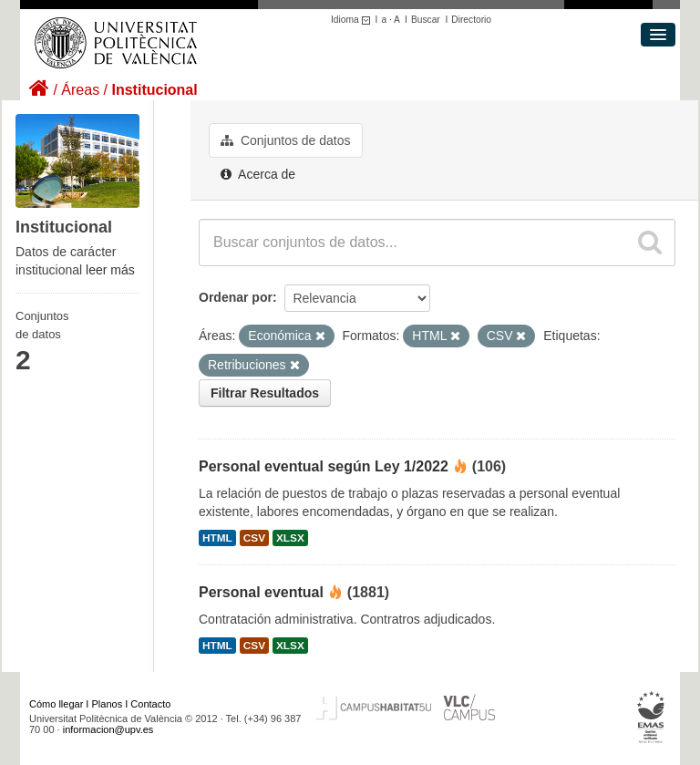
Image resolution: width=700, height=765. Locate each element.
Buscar (426, 20)
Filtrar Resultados (265, 393)
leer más (110, 270)
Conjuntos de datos (286, 140)
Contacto (150, 704)
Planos (108, 704)
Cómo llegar (56, 704)
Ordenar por (236, 297)
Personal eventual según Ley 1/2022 (324, 466)
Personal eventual (261, 592)
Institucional (154, 90)
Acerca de (258, 174)
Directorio (471, 20)
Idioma (353, 20)
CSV (254, 538)
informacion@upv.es (108, 729)
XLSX (290, 538)
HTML (217, 538)
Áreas (80, 90)
